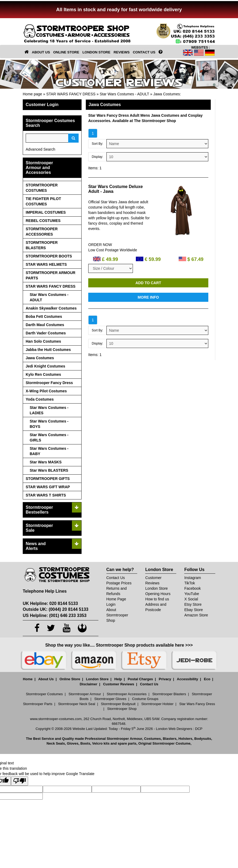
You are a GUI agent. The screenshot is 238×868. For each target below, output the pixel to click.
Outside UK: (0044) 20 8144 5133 (55, 609)
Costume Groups (145, 699)
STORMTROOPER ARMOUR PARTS (51, 275)
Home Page (116, 599)
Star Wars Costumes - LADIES (49, 410)
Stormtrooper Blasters (169, 694)
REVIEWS (122, 52)
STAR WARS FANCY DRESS (71, 94)
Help (118, 679)
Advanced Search (41, 149)
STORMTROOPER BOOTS (49, 256)
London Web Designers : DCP (179, 729)
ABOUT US (41, 52)
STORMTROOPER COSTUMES (42, 188)
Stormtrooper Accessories (127, 694)
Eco (207, 679)
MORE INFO (148, 297)
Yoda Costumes (40, 399)
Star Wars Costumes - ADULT (124, 94)
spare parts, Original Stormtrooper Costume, (155, 743)
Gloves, (73, 743)
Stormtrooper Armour (85, 694)
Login (111, 604)
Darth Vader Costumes (46, 333)
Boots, (86, 743)
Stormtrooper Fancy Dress (49, 383)
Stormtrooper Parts (38, 704)
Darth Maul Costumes (45, 325)
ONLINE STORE (66, 52)
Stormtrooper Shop (122, 709)
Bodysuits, (203, 739)
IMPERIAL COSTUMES (46, 212)
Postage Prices (119, 583)
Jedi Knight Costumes (45, 366)
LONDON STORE (96, 52)
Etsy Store (193, 604)
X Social (191, 599)
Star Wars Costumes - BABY (49, 451)
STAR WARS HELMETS (46, 264)
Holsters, (186, 739)
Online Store (70, 679)
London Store (156, 588)
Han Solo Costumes (43, 341)
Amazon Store (196, 615)
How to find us (157, 599)
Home (28, 679)
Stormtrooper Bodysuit (118, 704)
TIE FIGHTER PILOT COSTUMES (43, 201)
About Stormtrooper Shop (117, 615)
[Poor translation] (20, 781)
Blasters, (170, 739)
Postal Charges (140, 679)
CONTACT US (144, 52)
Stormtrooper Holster (157, 704)
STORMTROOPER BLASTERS (42, 245)
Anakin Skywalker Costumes (51, 308)
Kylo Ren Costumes (43, 374)
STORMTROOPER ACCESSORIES (42, 232)
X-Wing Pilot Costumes (46, 391)
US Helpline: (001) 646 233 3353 (55, 615)
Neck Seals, (56, 743)
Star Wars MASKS (46, 462)
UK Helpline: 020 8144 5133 (50, 603)
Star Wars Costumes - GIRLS (49, 437)
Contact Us (116, 578)
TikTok (190, 583)
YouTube (192, 594)
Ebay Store (193, 610)
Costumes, (153, 739)
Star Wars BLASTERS (49, 470)
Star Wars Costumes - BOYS (49, 424)
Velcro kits (101, 743)
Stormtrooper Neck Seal (77, 704)
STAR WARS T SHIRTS (46, 495)
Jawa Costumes (167, 94)
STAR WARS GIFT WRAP (48, 487)
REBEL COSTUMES (43, 221)
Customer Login (42, 105)
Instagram (193, 578)
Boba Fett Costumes (44, 316)
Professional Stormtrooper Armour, (114, 739)
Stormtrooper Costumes (44, 694)
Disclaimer (89, 684)
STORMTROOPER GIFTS (48, 479)
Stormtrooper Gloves (110, 699)
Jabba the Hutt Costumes (48, 350)
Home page (32, 94)
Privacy (165, 679)
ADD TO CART (148, 283)
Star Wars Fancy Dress (197, 704)
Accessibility (187, 679)
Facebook (192, 588)
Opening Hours (158, 594)
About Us (46, 679)
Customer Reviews (118, 684)
